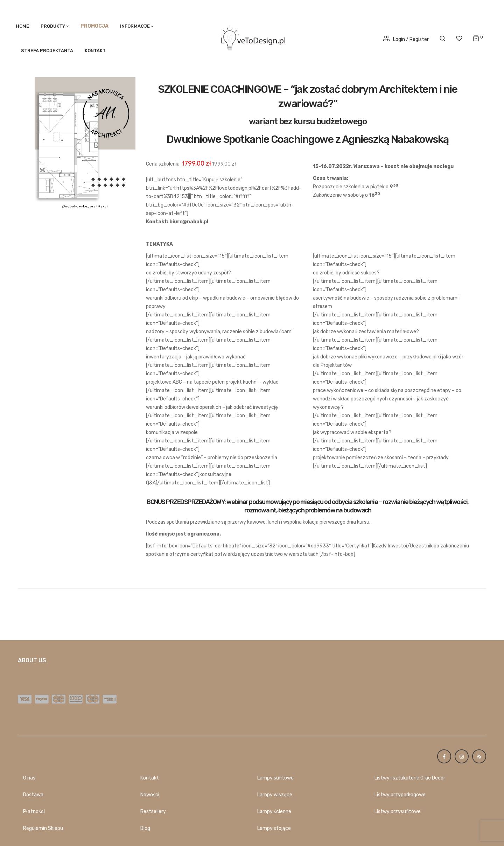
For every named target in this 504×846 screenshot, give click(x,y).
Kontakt (95, 51)
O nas (29, 778)
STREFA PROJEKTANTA (47, 51)
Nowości (150, 795)
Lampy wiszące (275, 795)
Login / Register (406, 39)
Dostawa (33, 795)
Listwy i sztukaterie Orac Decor (410, 778)
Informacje (135, 26)
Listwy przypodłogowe (400, 795)
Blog (145, 828)
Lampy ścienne (274, 812)
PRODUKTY (53, 26)
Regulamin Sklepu (43, 828)
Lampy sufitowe (275, 778)
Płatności (34, 812)
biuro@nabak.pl (189, 222)
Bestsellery (153, 812)
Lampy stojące (274, 828)
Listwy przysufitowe (398, 812)
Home (22, 26)
